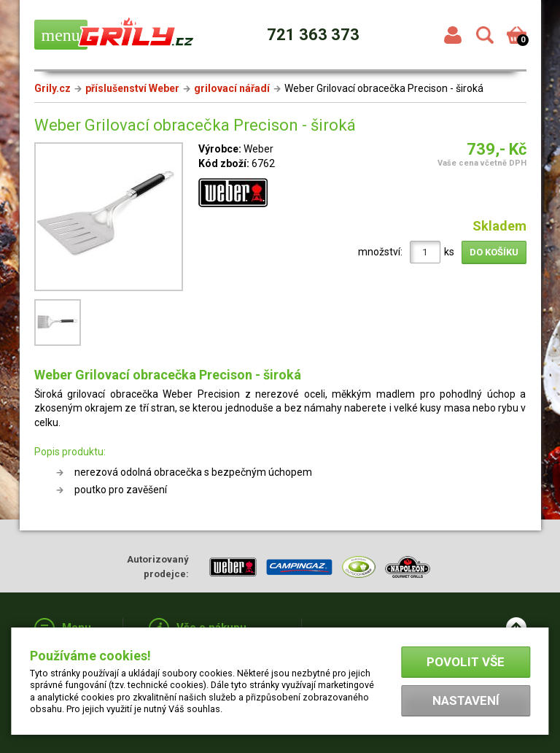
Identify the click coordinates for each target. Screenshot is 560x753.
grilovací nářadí (232, 88)
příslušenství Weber (132, 88)
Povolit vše (466, 662)
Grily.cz (52, 88)
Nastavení (466, 700)
